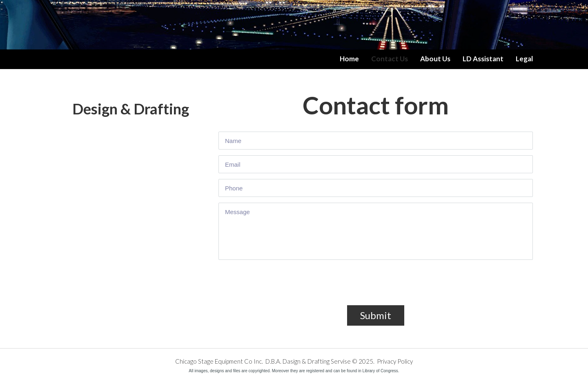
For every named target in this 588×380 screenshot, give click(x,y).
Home (349, 59)
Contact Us (390, 59)
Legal (524, 59)
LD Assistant (483, 59)
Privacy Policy (395, 361)
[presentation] (281, 287)
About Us (435, 59)
